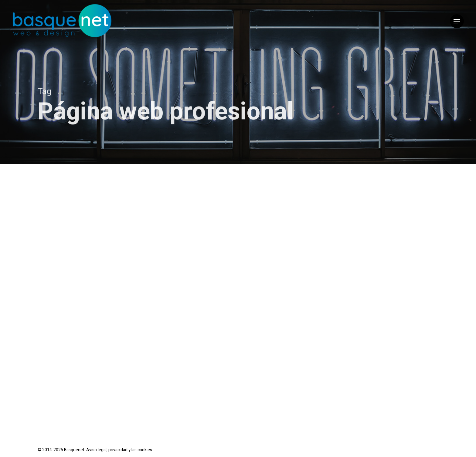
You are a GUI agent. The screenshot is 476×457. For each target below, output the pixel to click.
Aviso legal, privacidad (107, 450)
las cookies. (142, 450)
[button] (457, 21)
